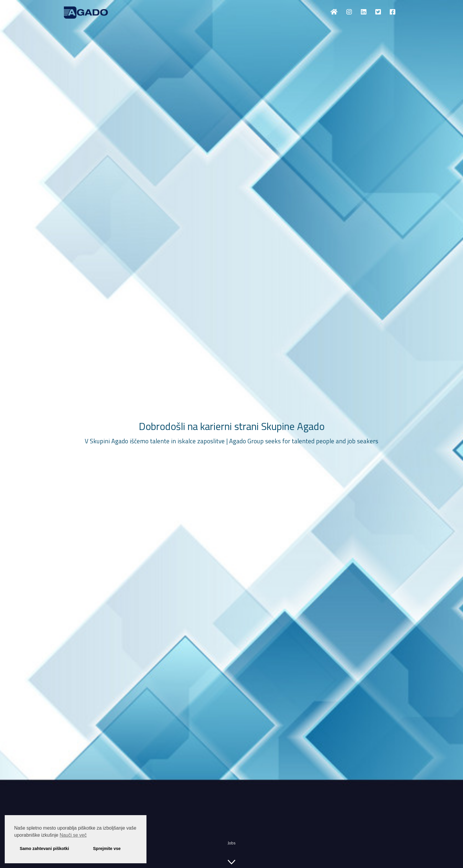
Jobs (232, 843)
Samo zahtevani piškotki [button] (44, 849)
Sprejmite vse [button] (107, 849)
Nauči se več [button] (73, 835)
